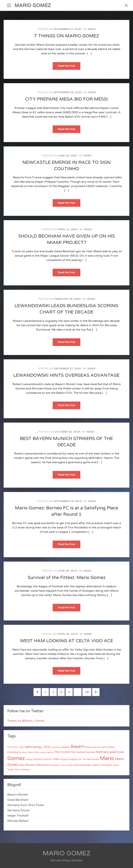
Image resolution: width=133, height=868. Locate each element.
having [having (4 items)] (29, 759)
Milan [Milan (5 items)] (22, 765)
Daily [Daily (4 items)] (30, 752)
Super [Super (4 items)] (116, 765)
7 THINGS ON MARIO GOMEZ (67, 36)
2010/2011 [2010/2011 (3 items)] (13, 747)
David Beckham (18, 800)
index (92, 29)
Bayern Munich (18, 795)
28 (88, 692)
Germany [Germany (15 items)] (102, 752)
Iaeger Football (18, 816)
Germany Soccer (19, 810)
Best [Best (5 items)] (112, 747)
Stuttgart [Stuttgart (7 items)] (106, 765)
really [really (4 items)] (70, 765)
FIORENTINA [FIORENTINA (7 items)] (68, 752)
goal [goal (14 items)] (113, 752)
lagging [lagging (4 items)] (64, 759)
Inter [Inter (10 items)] (56, 759)
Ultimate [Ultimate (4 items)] (25, 770)
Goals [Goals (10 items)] (120, 752)
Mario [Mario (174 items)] (107, 758)
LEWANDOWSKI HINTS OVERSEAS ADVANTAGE (66, 375)
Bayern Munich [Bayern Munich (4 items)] (93, 747)
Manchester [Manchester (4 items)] (93, 759)
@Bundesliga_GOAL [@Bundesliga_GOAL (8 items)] (38, 747)
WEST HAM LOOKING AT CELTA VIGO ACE (66, 641)
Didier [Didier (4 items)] (37, 752)
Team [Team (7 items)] (11, 770)
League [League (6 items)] (73, 759)
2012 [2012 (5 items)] (22, 747)
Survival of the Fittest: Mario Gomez (67, 578)
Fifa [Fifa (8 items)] (57, 752)
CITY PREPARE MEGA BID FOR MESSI (66, 99)
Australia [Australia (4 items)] (56, 747)
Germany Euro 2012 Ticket (26, 805)
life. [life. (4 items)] (80, 759)
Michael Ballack (18, 821)
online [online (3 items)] (64, 765)
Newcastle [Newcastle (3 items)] (55, 765)
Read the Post (69, 67)
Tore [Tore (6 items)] (17, 770)
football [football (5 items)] (81, 752)
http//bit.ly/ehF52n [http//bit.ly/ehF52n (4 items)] (43, 759)
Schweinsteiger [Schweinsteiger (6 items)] (82, 765)
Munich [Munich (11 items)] (31, 765)
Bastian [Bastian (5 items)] (66, 747)
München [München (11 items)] (43, 765)
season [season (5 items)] (96, 765)
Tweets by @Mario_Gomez (26, 721)
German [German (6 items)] (90, 752)
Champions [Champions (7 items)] (14, 752)
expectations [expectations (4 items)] (47, 752)
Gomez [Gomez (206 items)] (16, 758)
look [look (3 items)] (84, 759)
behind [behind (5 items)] (105, 747)
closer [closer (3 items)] (24, 752)
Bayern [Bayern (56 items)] (78, 747)
